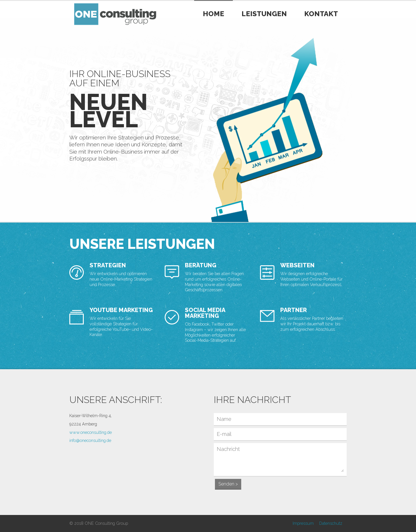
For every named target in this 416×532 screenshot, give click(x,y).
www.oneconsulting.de (91, 432)
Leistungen (264, 14)
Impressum (303, 523)
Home (213, 14)
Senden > (228, 484)
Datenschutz (331, 523)
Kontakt (321, 14)
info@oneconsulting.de (90, 440)
